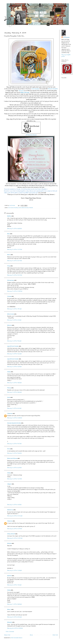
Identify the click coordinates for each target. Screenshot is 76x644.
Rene (9, 234)
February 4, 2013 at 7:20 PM (15, 479)
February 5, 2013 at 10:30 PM (15, 538)
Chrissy (9, 296)
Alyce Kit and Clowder (13, 346)
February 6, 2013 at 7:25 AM (15, 570)
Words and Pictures (12, 458)
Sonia (9, 397)
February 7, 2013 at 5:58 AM (15, 604)
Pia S (9, 449)
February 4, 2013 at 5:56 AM (14, 392)
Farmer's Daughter (53, 89)
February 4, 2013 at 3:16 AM (14, 341)
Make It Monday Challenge (27, 208)
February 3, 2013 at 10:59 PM (15, 291)
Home (31, 635)
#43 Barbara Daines (31, 135)
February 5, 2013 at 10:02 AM (15, 516)
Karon (9, 255)
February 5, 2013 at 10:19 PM (15, 529)
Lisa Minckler (66, 37)
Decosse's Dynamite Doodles (14, 423)
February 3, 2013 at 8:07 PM (15, 261)
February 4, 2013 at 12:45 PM (15, 418)
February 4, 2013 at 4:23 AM (14, 367)
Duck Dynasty (35, 89)
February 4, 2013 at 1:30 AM (14, 309)
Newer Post (7, 635)
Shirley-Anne (11, 280)
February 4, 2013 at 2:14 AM (14, 320)
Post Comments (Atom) (17, 638)
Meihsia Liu (10, 510)
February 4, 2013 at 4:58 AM (14, 383)
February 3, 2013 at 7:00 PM (15, 250)
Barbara (9, 576)
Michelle (9, 543)
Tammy (9, 388)
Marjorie (9, 325)
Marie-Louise (11, 314)
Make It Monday (25, 92)
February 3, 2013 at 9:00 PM (15, 275)
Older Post (55, 635)
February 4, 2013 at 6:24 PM (14, 468)
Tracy (9, 266)
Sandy (9, 372)
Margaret (10, 622)
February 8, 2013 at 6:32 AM (15, 617)
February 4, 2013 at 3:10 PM (14, 444)
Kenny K (21, 91)
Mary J (9, 609)
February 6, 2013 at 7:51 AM (14, 585)
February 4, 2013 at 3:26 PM (14, 453)
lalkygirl (9, 484)
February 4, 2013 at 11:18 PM (14, 505)
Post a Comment (10, 632)
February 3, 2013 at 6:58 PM (15, 229)
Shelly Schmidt (11, 534)
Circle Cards (10, 208)
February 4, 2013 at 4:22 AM (14, 354)
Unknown (10, 413)
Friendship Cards (17, 208)
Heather (9, 216)
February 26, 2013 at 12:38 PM (15, 628)
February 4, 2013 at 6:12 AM (14, 408)
